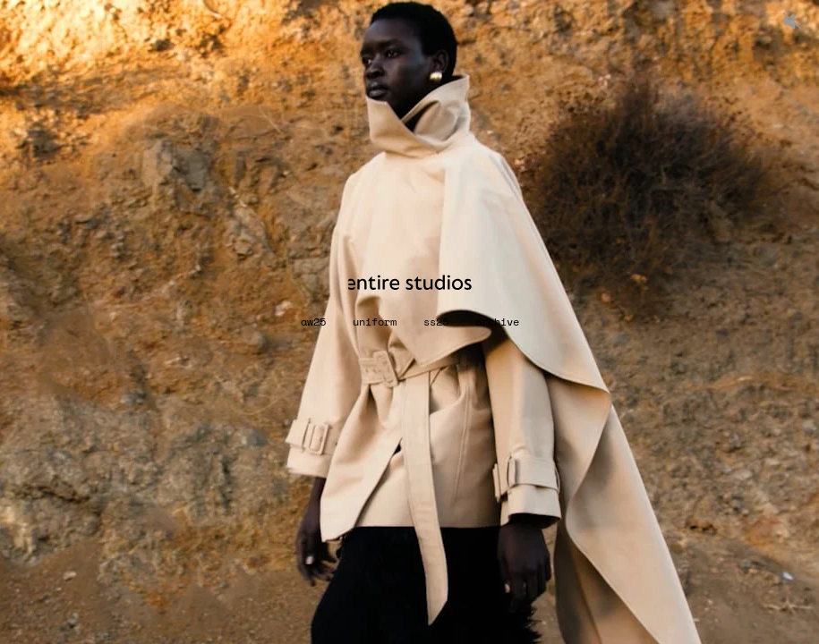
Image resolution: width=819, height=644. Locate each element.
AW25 (313, 322)
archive (497, 322)
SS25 (436, 322)
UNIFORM (375, 322)
